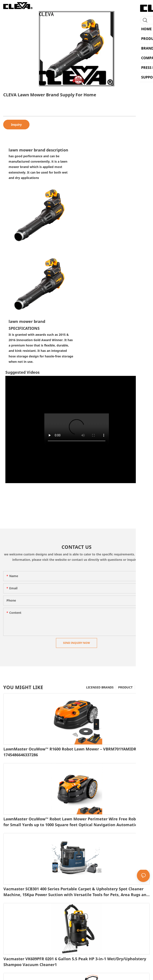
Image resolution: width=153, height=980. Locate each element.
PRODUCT (125, 687)
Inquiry (16, 125)
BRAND (142, 687)
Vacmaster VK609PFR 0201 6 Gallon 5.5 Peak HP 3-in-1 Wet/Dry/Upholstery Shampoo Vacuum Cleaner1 (75, 962)
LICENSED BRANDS (100, 687)
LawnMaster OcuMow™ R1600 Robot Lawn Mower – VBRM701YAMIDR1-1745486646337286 (72, 752)
